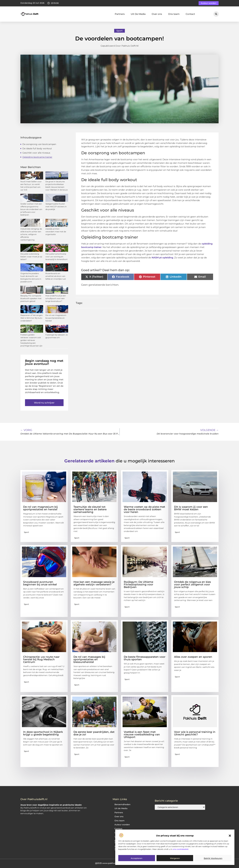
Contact (190, 14)
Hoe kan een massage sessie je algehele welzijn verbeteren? (94, 583)
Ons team (174, 14)
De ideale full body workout (37, 148)
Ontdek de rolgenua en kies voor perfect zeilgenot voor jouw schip (193, 584)
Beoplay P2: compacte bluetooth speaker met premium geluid (31, 298)
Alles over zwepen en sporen (193, 657)
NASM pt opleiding (162, 258)
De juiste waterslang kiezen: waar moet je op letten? (31, 257)
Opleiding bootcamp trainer (37, 157)
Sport (120, 31)
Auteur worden (122, 825)
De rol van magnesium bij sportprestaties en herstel (56, 318)
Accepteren (137, 858)
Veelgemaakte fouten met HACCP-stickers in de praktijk (56, 207)
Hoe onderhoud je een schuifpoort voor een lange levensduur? (56, 298)
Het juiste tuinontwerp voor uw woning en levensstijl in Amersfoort (56, 257)
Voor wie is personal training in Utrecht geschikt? (195, 733)
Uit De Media (138, 14)
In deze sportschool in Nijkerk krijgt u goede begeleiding (43, 733)
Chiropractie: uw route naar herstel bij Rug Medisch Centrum (41, 659)
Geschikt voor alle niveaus (36, 153)
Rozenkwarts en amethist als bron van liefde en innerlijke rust (56, 276)
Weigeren (175, 858)
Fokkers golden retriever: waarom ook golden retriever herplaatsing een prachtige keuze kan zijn (31, 340)
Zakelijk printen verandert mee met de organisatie (56, 232)
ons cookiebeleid (180, 849)
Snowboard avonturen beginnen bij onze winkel (40, 583)
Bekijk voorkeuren (213, 858)
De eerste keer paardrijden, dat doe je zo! (94, 733)
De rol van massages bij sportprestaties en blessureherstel (89, 659)
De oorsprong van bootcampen (39, 144)
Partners (120, 14)
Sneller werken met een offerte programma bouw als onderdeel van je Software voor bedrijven (31, 209)
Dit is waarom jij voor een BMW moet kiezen (191, 508)
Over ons (157, 14)
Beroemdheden (122, 804)
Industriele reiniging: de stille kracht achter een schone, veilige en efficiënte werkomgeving (31, 234)
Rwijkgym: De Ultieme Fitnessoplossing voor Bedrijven (138, 584)
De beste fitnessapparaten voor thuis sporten (145, 658)
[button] (230, 836)
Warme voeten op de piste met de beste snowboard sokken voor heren (144, 509)
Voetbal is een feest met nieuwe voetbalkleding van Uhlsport (142, 734)
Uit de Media (121, 808)
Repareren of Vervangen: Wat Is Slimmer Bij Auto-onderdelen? (32, 318)
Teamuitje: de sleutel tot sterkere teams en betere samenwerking (90, 509)
